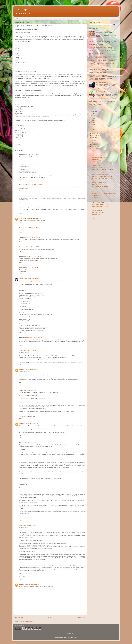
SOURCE (18, 145)
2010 (92, 127)
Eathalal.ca (22, 369)
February (94, 147)
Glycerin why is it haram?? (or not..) (98, 75)
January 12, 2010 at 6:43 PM (34, 218)
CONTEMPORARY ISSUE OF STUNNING (102, 170)
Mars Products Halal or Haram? (100, 162)
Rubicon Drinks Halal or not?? (99, 155)
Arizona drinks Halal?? (101, 91)
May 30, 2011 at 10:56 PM (32, 268)
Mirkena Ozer (23, 218)
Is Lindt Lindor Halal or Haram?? (104, 31)
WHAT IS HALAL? (96, 191)
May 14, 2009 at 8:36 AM (32, 155)
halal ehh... (94, 151)
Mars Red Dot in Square (102, 83)
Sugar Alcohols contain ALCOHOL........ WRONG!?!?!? (102, 61)
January (94, 149)
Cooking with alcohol (97, 210)
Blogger (75, 638)
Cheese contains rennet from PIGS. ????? (102, 204)
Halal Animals (95, 189)
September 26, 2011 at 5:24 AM (34, 338)
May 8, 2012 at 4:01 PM (30, 443)
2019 (92, 116)
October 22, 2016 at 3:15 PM (32, 584)
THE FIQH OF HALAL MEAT (99, 168)
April (93, 142)
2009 (92, 129)
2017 (92, 118)
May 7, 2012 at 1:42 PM (32, 369)
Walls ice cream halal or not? (96, 53)
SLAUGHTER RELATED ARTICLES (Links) (103, 176)
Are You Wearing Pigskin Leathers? (101, 153)
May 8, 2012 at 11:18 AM (32, 424)
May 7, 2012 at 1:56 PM (30, 390)
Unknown (22, 584)
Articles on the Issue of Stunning (100, 174)
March (94, 144)
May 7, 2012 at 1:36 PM (30, 350)
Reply (21, 159)
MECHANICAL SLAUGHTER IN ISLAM (102, 200)
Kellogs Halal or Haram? (95, 100)
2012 (92, 122)
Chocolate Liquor (93, 40)
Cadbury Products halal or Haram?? (101, 157)
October (94, 133)
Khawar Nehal (23, 279)
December (95, 131)
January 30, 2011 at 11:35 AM (34, 256)
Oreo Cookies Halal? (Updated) (97, 68)
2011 (92, 125)
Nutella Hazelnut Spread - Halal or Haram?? (101, 47)
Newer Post (19, 618)
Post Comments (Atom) (28, 621)
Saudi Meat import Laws (98, 212)
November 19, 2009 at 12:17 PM (34, 185)
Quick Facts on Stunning (98, 172)
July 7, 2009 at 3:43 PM (32, 164)
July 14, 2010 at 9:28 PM (32, 247)
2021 (92, 114)
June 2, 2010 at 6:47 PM (32, 228)
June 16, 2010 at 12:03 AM (33, 237)
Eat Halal (22, 10)
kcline (65, 638)
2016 (92, 120)
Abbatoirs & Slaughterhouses (99, 182)
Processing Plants (96, 184)
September (95, 135)
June (93, 138)
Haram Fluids (95, 198)
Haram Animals (95, 196)
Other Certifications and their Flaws (100, 187)
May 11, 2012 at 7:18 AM (30, 525)
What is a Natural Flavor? (98, 202)
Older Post (81, 618)
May (93, 140)
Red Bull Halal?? (96, 160)
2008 (92, 218)
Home (17, 19)
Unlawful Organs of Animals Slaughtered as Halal (104, 193)
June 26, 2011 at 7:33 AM (34, 279)
